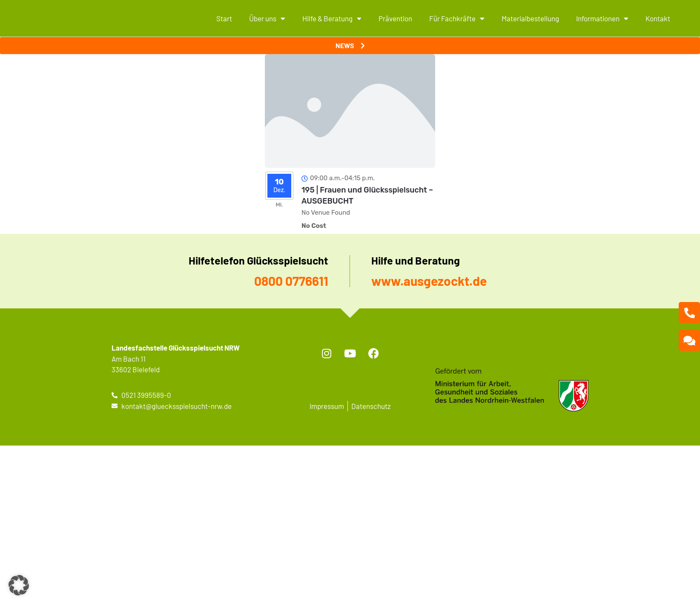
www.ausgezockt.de (429, 281)
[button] (19, 585)
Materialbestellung (530, 18)
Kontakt (658, 18)
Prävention (395, 18)
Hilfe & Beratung (332, 19)
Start (224, 18)
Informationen (602, 19)
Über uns (267, 19)
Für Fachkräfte (457, 19)
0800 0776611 (291, 281)
